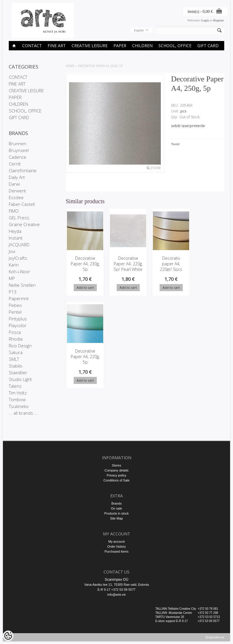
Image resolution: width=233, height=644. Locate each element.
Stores (117, 465)
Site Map (117, 518)
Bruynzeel (19, 150)
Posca (15, 332)
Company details (117, 470)
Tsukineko (19, 406)
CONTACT (32, 46)
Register (219, 20)
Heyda (15, 231)
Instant (16, 238)
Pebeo (15, 305)
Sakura (16, 352)
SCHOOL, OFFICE (175, 46)
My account (116, 541)
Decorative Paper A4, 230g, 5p (84, 264)
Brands (117, 503)
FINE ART (57, 46)
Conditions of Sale (117, 480)
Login (205, 20)
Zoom (156, 168)
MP (12, 278)
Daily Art (17, 177)
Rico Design (20, 346)
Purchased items (117, 551)
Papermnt (19, 298)
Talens (15, 386)
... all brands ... (23, 413)
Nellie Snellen (22, 285)
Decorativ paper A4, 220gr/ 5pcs (168, 264)
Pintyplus (18, 319)
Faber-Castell (22, 204)
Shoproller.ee (215, 640)
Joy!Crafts (18, 258)
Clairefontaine (23, 170)
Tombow (17, 399)
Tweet (175, 144)
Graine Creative (24, 224)
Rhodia (16, 339)
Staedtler (18, 373)
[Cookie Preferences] (8, 636)
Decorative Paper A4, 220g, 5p (209, 264)
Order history (117, 546)
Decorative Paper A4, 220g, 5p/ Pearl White (126, 267)
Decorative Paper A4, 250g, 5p (100, 66)
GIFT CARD (208, 46)
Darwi (14, 184)
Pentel (15, 312)
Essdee (16, 197)
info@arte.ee (117, 595)
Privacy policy (117, 475)
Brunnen (18, 144)
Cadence (18, 157)
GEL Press (19, 218)
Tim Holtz (18, 393)
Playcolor (18, 325)
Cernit (15, 164)
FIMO (14, 211)
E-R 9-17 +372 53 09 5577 (117, 590)
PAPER (120, 46)
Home (70, 66)
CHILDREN (142, 46)
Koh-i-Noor (19, 271)
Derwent (17, 191)
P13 (13, 292)
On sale (117, 508)
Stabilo (15, 366)
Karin (14, 265)
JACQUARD (19, 245)
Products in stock (117, 513)
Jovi (12, 251)
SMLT (14, 359)
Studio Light (20, 379)
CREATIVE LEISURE (90, 46)
